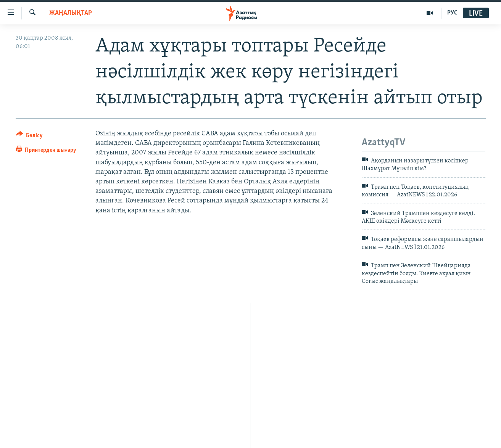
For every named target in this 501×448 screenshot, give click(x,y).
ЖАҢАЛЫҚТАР (71, 13)
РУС (452, 13)
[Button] (30, 137)
